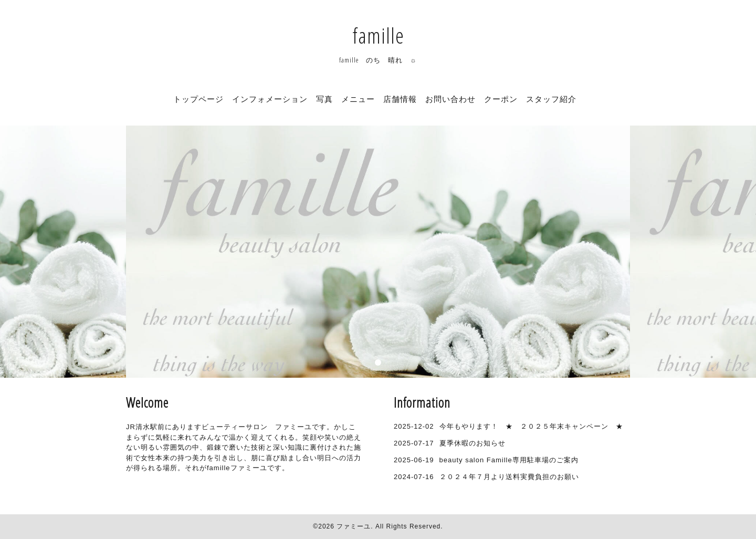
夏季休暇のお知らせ (472, 443)
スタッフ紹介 (551, 99)
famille (378, 35)
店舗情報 (400, 99)
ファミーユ (354, 526)
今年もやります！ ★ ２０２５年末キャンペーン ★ (531, 426)
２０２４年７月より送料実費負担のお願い (509, 477)
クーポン (501, 99)
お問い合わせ (450, 99)
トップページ (198, 99)
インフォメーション (270, 99)
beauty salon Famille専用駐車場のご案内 (509, 460)
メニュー (358, 99)
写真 (324, 99)
